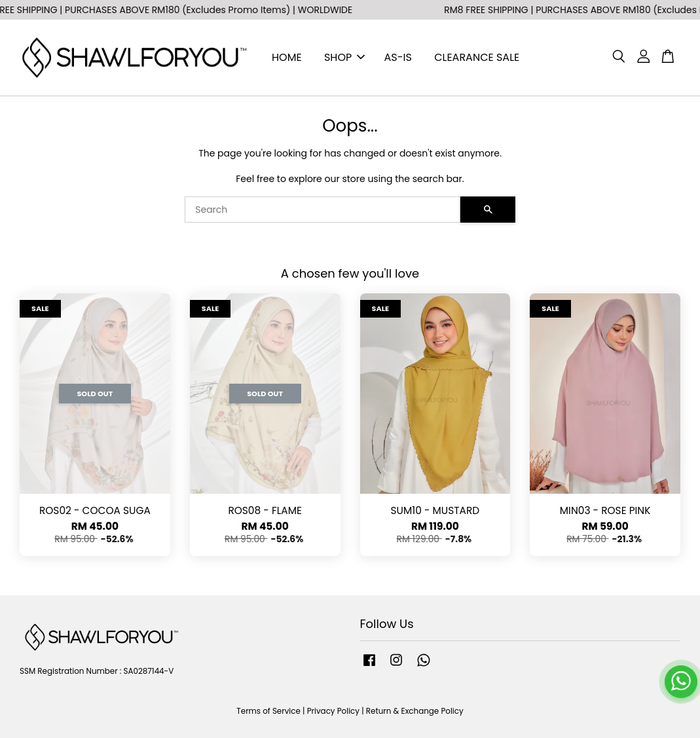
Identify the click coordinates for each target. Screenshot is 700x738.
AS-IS (398, 57)
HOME (287, 57)
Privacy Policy (333, 711)
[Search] (322, 210)
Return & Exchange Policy (415, 711)
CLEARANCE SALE (477, 57)
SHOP (344, 57)
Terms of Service (268, 711)
